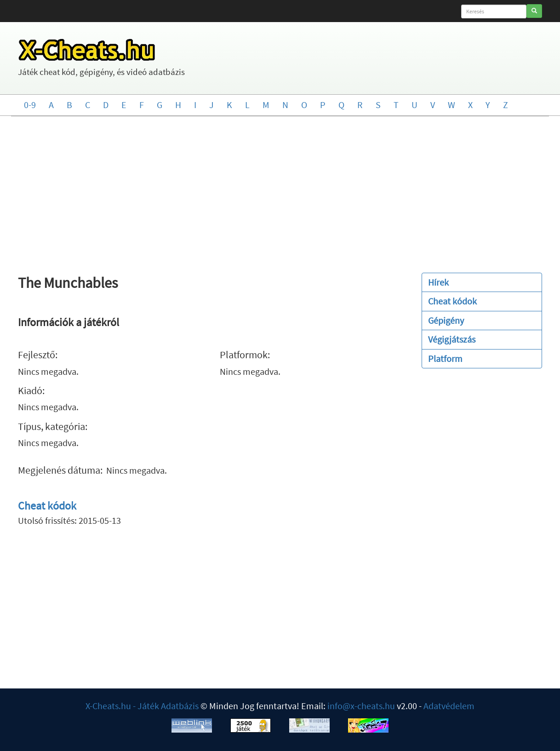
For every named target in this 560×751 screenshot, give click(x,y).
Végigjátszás (452, 339)
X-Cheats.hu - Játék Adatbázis (142, 706)
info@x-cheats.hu (361, 706)
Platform (445, 358)
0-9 (30, 105)
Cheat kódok (47, 506)
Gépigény (446, 320)
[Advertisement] (280, 190)
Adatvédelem (449, 706)
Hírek (438, 282)
